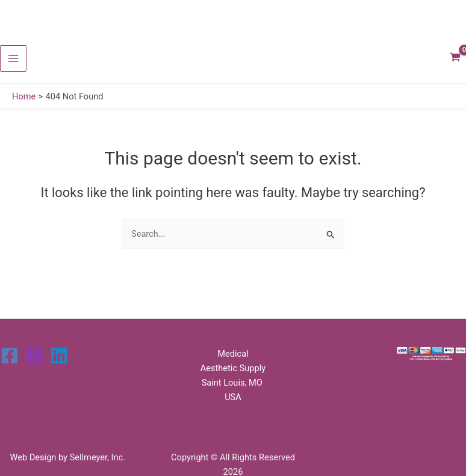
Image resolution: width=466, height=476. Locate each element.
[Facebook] (10, 355)
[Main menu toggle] (13, 58)
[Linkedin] (59, 355)
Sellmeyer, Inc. (98, 457)
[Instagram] (34, 355)
